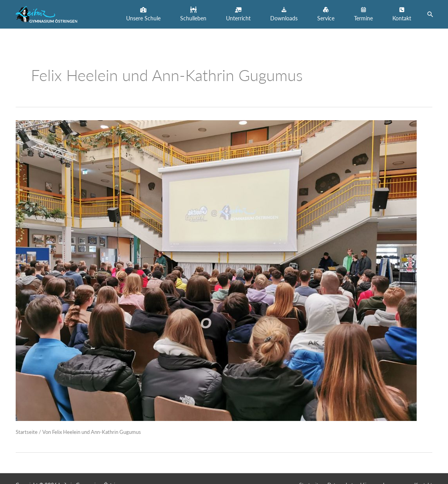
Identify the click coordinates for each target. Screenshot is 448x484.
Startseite (27, 432)
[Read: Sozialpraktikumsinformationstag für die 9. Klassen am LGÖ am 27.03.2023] (216, 270)
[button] (143, 14)
